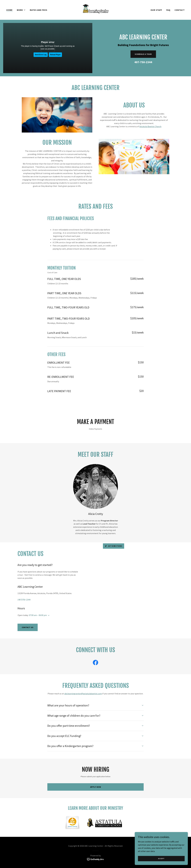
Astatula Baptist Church (150, 126)
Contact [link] (180, 10)
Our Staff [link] (156, 10)
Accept (161, 859)
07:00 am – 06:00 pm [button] (38, 615)
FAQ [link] (168, 10)
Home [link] (9, 10)
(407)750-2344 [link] (24, 600)
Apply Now (96, 787)
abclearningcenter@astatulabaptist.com (83, 694)
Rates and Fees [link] (39, 10)
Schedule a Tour (143, 54)
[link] (95, 10)
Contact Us (28, 627)
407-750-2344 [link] (143, 62)
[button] (21, 10)
